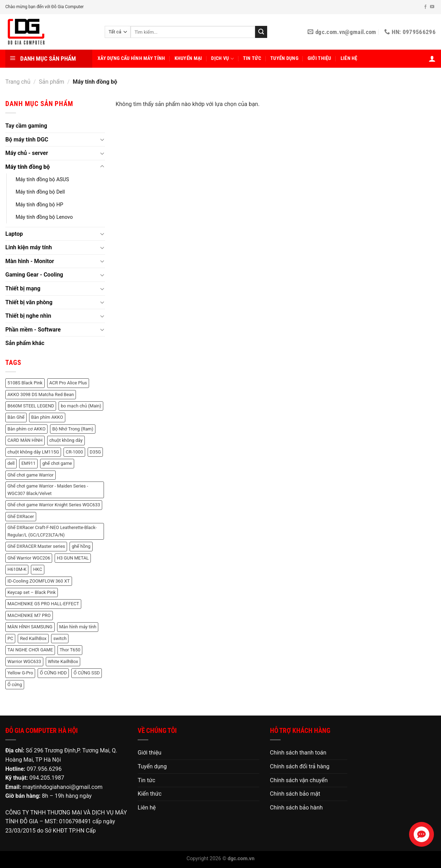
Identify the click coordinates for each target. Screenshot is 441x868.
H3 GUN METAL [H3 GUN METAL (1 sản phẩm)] (73, 558)
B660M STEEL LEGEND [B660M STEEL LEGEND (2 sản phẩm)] (31, 406)
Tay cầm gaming (26, 126)
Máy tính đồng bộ (27, 167)
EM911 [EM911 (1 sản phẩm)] (28, 463)
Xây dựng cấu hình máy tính (131, 58)
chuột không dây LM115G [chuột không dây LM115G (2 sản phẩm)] (33, 452)
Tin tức (252, 58)
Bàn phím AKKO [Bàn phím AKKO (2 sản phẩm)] (47, 417)
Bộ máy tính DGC (27, 140)
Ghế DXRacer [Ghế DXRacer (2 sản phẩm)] (21, 516)
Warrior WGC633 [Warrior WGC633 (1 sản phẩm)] (24, 661)
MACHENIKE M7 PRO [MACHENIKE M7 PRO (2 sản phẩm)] (29, 615)
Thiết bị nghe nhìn (28, 316)
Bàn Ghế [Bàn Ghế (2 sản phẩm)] (16, 417)
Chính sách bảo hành (296, 808)
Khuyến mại (188, 58)
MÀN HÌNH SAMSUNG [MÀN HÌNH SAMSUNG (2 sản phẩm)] (30, 627)
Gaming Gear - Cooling (34, 275)
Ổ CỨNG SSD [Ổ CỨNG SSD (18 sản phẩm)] (87, 673)
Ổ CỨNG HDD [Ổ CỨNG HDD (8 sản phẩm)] (53, 673)
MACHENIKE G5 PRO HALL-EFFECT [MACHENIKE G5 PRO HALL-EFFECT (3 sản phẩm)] (43, 604)
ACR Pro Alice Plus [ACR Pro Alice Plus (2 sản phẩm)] (68, 383)
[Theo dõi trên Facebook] (425, 7)
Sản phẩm (52, 82)
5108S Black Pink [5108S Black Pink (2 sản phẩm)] (25, 383)
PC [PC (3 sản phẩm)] (10, 638)
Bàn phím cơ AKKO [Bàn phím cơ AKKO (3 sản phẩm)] (26, 429)
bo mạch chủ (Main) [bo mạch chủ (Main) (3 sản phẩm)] (81, 406)
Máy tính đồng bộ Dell (40, 192)
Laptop (14, 234)
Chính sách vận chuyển (299, 780)
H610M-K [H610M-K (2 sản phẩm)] (17, 569)
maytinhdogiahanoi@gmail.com (62, 787)
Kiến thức (150, 794)
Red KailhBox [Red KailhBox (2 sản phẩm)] (33, 638)
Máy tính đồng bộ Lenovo (44, 217)
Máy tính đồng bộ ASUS (42, 180)
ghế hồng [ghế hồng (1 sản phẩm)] (81, 546)
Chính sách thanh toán (298, 753)
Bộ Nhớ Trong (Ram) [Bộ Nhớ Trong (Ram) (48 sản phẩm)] (73, 429)
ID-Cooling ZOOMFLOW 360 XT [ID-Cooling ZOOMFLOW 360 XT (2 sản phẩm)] (39, 581)
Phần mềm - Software (33, 330)
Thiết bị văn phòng (29, 302)
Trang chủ (18, 82)
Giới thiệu (319, 58)
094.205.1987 (47, 778)
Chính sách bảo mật (295, 794)
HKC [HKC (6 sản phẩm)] (37, 569)
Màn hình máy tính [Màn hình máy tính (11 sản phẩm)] (78, 627)
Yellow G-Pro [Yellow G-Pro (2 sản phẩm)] (20, 673)
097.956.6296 (44, 769)
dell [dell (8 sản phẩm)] (11, 463)
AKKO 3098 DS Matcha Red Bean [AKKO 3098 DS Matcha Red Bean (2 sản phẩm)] (41, 394)
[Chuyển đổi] (102, 139)
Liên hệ (349, 58)
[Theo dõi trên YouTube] (432, 7)
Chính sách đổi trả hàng (300, 766)
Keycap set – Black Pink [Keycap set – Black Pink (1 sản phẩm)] (32, 592)
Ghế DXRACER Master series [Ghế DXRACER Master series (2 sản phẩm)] (36, 546)
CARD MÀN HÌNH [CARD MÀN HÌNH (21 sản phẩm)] (25, 440)
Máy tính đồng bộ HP (39, 205)
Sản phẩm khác (25, 343)
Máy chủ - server (27, 153)
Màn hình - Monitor (30, 261)
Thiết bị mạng (23, 288)
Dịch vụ (222, 59)
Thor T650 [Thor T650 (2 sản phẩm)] (70, 650)
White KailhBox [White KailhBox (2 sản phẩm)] (63, 661)
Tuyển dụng (284, 58)
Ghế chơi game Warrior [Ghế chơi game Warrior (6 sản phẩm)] (31, 475)
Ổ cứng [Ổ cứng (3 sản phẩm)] (15, 685)
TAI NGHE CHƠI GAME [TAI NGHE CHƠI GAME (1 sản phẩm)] (30, 650)
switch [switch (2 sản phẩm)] (60, 638)
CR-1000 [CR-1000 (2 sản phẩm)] (74, 452)
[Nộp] (261, 32)
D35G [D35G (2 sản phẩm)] (95, 452)
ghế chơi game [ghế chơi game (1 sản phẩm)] (57, 463)
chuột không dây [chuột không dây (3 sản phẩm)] (66, 440)
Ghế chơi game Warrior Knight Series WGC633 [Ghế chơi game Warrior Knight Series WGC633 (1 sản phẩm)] (54, 505)
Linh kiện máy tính (29, 247)
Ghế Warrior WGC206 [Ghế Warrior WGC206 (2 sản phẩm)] (29, 558)
